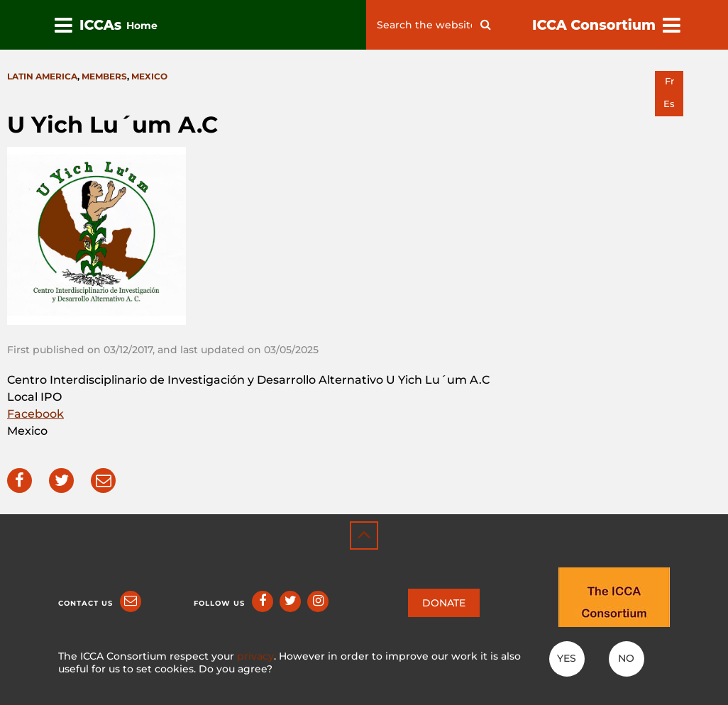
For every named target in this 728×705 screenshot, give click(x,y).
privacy (255, 656)
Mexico (149, 76)
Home (142, 26)
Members (104, 76)
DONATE (444, 603)
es (669, 104)
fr (669, 81)
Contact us (86, 603)
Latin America (42, 76)
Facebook (35, 414)
